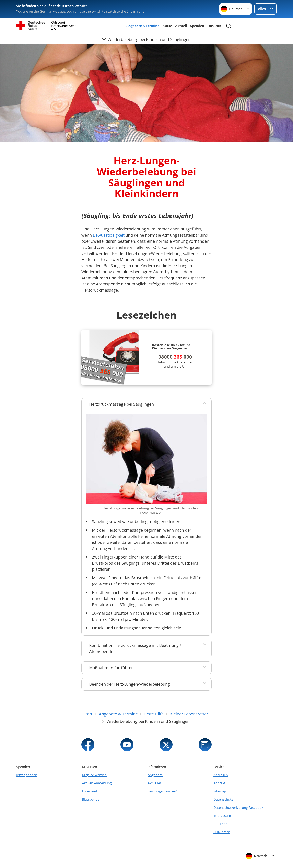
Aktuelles (155, 783)
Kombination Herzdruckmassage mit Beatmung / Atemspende (135, 648)
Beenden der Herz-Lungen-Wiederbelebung (130, 684)
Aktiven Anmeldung (97, 783)
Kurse (167, 26)
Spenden (197, 26)
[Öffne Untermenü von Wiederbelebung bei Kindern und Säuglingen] (146, 39)
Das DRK (214, 26)
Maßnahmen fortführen (111, 668)
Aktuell (181, 26)
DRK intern (222, 832)
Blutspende (91, 799)
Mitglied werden (94, 775)
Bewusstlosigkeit (109, 235)
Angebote (155, 775)
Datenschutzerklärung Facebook (238, 808)
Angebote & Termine (143, 26)
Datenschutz (223, 799)
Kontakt (219, 783)
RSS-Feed (220, 824)
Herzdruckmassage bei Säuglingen (121, 404)
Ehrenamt (90, 791)
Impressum (222, 816)
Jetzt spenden (27, 775)
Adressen (221, 775)
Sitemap (220, 791)
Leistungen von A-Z (162, 791)
